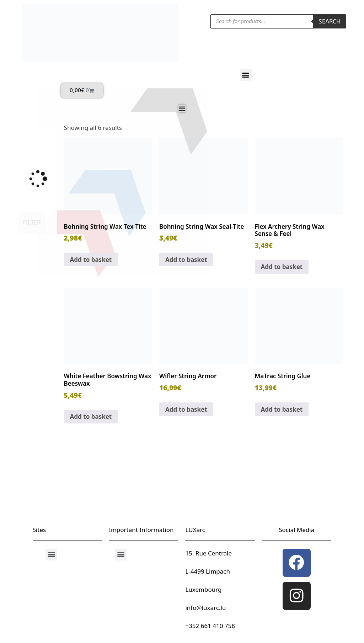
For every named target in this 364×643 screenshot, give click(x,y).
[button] (246, 75)
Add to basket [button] (91, 260)
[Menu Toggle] (182, 109)
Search (330, 21)
